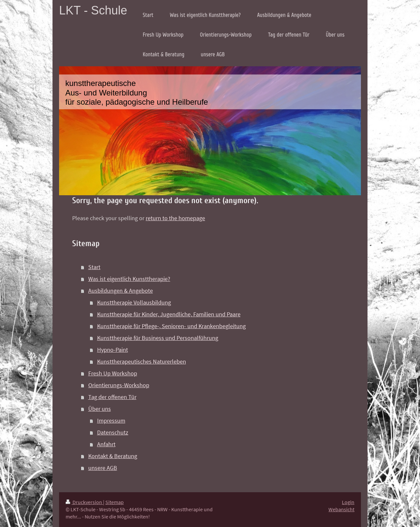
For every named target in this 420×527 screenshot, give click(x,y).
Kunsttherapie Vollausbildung (134, 302)
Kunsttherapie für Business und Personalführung (158, 338)
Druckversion (84, 502)
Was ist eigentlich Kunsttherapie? (129, 279)
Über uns (100, 409)
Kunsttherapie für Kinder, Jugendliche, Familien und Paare (169, 314)
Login (348, 502)
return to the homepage (175, 218)
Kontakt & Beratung (113, 456)
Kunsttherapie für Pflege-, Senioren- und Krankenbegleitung (171, 326)
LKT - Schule (93, 10)
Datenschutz (113, 432)
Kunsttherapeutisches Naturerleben (142, 361)
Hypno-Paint (113, 350)
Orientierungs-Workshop (119, 385)
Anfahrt (106, 444)
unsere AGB (103, 468)
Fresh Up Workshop (113, 373)
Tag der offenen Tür (112, 397)
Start (94, 267)
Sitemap (115, 502)
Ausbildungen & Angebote (121, 291)
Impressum (111, 421)
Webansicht (341, 509)
